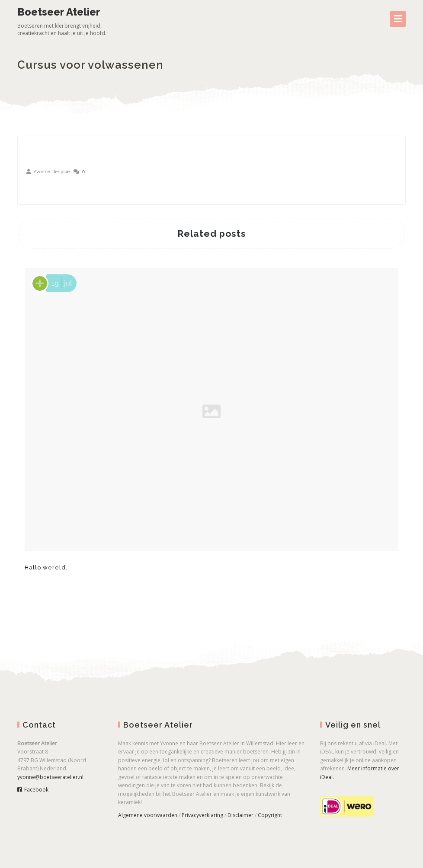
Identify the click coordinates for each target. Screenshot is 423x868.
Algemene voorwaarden (148, 815)
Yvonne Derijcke (51, 172)
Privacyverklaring (202, 815)
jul (61, 283)
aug (42, 188)
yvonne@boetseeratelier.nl (50, 777)
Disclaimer (240, 815)
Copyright (270, 815)
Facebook (33, 790)
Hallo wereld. (46, 568)
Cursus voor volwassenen (90, 65)
